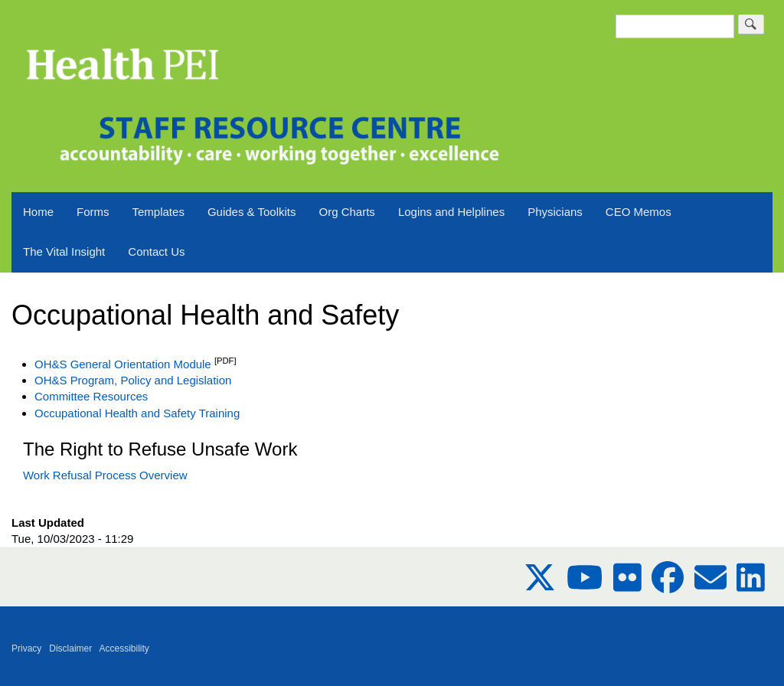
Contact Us (156, 252)
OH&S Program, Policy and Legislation (133, 380)
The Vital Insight (64, 252)
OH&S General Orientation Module (123, 364)
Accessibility (124, 648)
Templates (158, 212)
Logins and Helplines (451, 212)
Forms (93, 212)
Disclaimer (70, 648)
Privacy (26, 648)
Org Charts (347, 212)
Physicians (555, 212)
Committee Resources (91, 396)
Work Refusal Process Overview (105, 475)
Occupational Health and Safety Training (137, 413)
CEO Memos (639, 212)
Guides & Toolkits (252, 212)
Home (38, 212)
